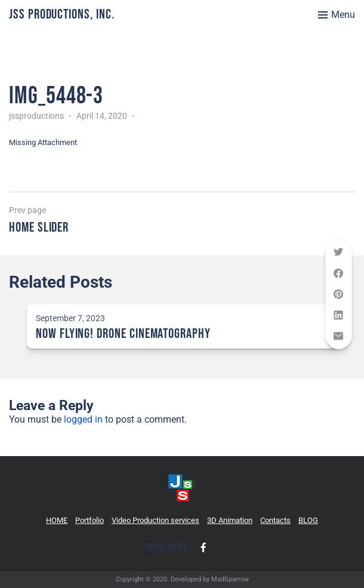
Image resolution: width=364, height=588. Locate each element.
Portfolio (90, 520)
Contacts (275, 520)
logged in (83, 419)
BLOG (308, 520)
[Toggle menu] (337, 15)
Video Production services (155, 520)
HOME (57, 520)
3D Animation (230, 520)
